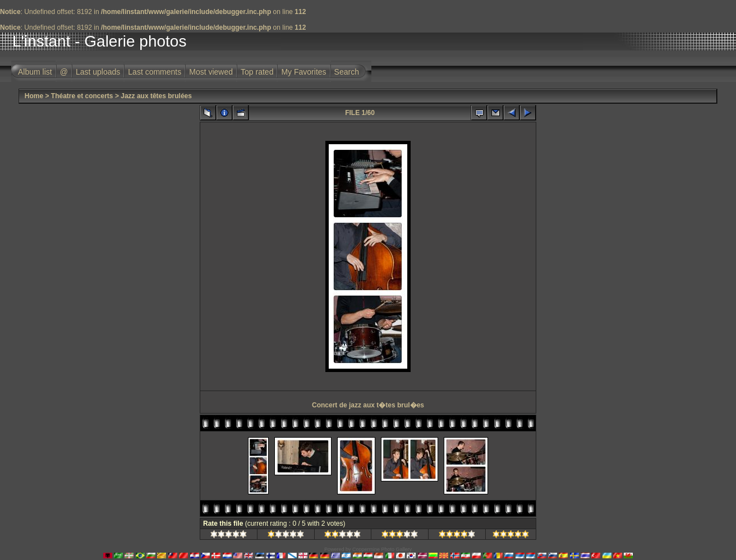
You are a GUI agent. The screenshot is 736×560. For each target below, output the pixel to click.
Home (34, 96)
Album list (35, 72)
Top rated (257, 72)
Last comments (155, 72)
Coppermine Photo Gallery (382, 549)
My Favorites (303, 72)
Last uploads (98, 72)
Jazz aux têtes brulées (156, 96)
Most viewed (211, 72)
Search (347, 72)
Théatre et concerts (82, 96)
